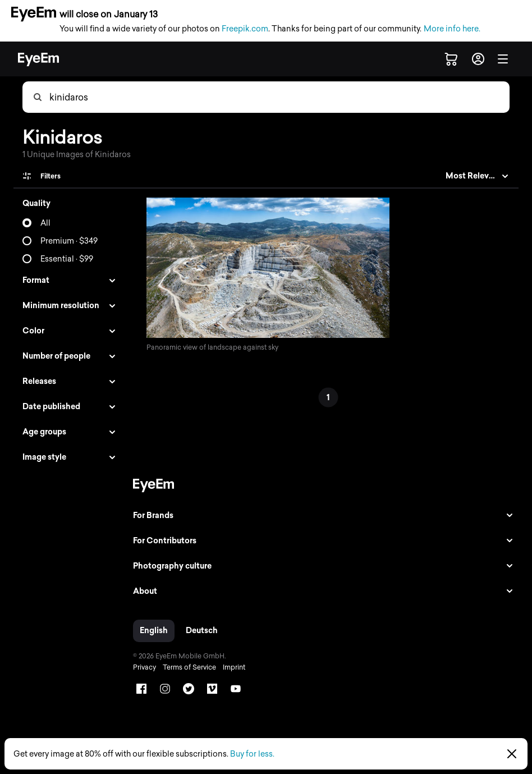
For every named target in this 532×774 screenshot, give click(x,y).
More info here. (452, 29)
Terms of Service (187, 667)
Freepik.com (245, 29)
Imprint (231, 667)
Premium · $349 (69, 241)
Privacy (142, 667)
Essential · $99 (67, 259)
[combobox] (279, 97)
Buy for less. (252, 754)
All (45, 223)
